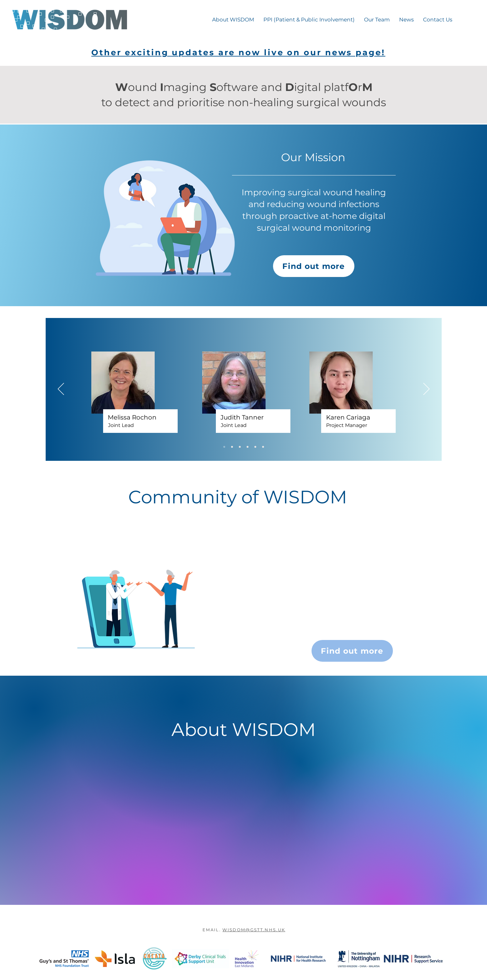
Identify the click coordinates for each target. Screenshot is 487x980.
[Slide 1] (224, 447)
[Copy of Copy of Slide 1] (240, 447)
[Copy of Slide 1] (232, 447)
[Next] (426, 389)
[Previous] (61, 389)
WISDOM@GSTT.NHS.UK (254, 930)
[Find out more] (314, 266)
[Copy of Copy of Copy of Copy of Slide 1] (255, 447)
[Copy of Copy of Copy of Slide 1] (248, 447)
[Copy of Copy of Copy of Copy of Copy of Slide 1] (263, 447)
